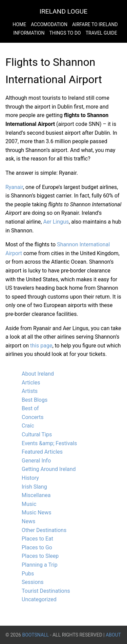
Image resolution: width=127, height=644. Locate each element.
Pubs (28, 574)
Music (29, 504)
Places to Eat (37, 539)
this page (41, 346)
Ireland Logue (63, 11)
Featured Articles (42, 452)
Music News (36, 513)
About (113, 635)
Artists (30, 391)
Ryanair (14, 187)
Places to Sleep (40, 556)
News (28, 521)
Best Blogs (35, 400)
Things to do (65, 33)
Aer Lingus (56, 222)
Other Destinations (44, 530)
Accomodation (49, 24)
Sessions (33, 582)
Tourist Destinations (46, 591)
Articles (31, 383)
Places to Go (37, 547)
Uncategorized (39, 599)
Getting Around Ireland (49, 469)
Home (19, 24)
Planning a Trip (40, 565)
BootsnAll (35, 635)
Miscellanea (36, 495)
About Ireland (38, 374)
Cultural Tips (37, 434)
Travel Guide (101, 33)
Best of (30, 408)
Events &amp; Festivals (49, 443)
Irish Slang (34, 487)
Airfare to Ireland (95, 24)
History (30, 478)
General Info (36, 461)
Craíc (28, 426)
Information (29, 33)
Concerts (33, 417)
